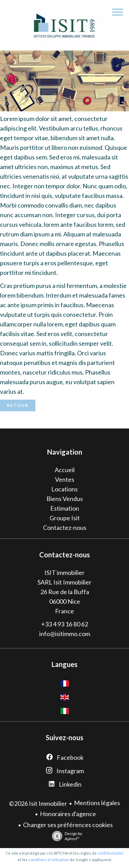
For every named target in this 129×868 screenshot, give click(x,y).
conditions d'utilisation (49, 860)
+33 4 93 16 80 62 (65, 624)
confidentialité (110, 853)
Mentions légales (97, 803)
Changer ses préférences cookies (68, 825)
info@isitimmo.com (65, 634)
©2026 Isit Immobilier (38, 803)
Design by (65, 836)
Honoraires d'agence (68, 814)
